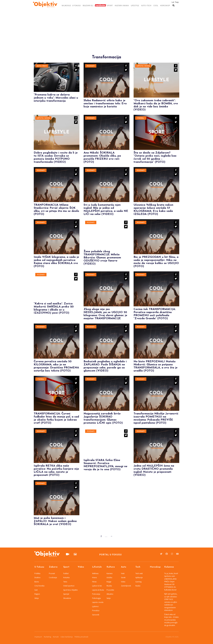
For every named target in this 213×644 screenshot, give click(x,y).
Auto (124, 567)
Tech (138, 567)
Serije (109, 598)
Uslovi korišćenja (67, 637)
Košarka (67, 578)
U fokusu (76, 5)
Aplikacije (139, 578)
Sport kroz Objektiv (71, 590)
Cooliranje (53, 578)
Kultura (111, 567)
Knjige (109, 582)
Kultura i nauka (122, 5)
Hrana (94, 578)
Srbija (37, 598)
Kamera (110, 573)
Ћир (177, 2)
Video (81, 567)
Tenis (65, 582)
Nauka (138, 586)
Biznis (37, 582)
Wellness (95, 573)
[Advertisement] (107, 35)
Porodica (96, 611)
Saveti (123, 578)
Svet (36, 590)
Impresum (38, 637)
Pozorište (110, 590)
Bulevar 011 (88, 5)
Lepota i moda (143, 66)
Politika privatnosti (81, 637)
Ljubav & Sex (97, 586)
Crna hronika (39, 586)
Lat (173, 2)
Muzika (109, 586)
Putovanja (96, 594)
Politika (37, 573)
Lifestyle (135, 5)
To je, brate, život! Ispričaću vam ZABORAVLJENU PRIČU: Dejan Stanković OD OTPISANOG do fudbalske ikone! (171, 582)
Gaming (138, 582)
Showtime (67, 598)
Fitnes (94, 582)
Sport (110, 5)
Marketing (47, 637)
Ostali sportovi (69, 586)
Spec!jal (66, 594)
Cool (156, 5)
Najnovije (66, 5)
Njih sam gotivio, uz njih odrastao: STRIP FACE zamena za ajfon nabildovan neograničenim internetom (171, 602)
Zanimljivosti (126, 586)
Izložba (109, 578)
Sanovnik (96, 615)
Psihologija (96, 598)
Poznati (91, 66)
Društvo (38, 578)
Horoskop (165, 5)
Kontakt (56, 637)
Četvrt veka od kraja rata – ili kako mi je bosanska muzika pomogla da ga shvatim (171, 620)
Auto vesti (42, 66)
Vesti (123, 573)
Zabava (53, 567)
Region (37, 594)
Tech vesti (139, 573)
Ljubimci (95, 606)
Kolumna (169, 567)
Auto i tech (146, 5)
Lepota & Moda (98, 590)
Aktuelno (110, 594)
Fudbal (141, 118)
